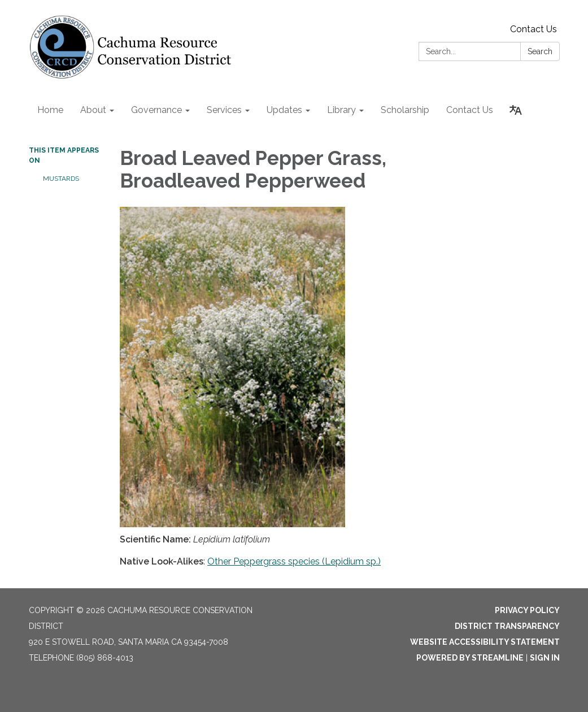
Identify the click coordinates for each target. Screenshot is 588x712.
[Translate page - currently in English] (516, 110)
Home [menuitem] (50, 110)
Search (540, 51)
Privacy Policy (527, 610)
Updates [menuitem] (284, 110)
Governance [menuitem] (156, 110)
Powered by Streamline (470, 658)
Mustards (61, 179)
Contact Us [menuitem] (470, 110)
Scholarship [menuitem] (405, 110)
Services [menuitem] (224, 110)
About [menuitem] (93, 110)
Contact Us (533, 29)
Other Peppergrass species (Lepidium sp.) (294, 561)
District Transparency (507, 626)
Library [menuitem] (341, 110)
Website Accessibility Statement (485, 642)
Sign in (545, 658)
